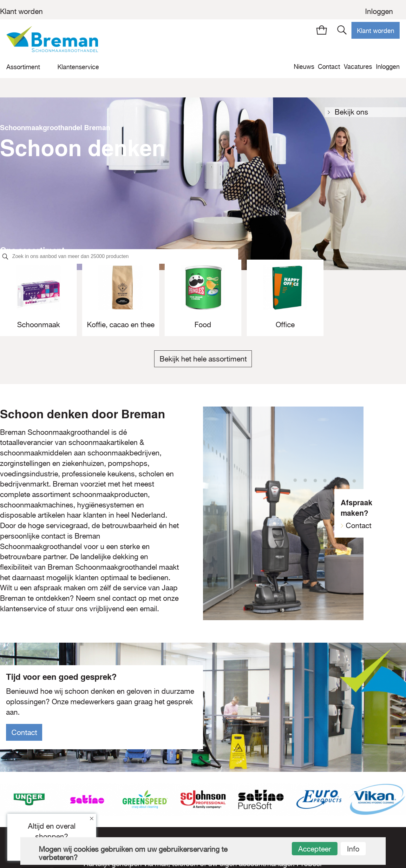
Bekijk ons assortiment (354, 113)
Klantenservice (78, 67)
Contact (329, 66)
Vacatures (358, 66)
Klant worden (21, 11)
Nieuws (304, 66)
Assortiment (23, 67)
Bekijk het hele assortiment (203, 359)
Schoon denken (83, 147)
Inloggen (379, 11)
